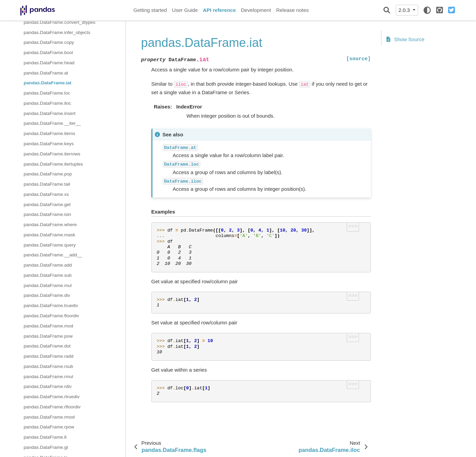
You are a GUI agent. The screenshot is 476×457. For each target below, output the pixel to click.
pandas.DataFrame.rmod (49, 417)
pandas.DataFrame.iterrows (52, 154)
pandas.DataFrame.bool (48, 53)
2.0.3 (405, 10)
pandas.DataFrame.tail (47, 184)
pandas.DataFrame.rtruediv (52, 397)
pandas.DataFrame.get (47, 205)
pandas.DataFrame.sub (48, 275)
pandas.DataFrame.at (46, 73)
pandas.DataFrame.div (47, 295)
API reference (219, 10)
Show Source (406, 39)
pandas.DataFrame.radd (49, 356)
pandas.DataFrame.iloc (48, 103)
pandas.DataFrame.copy (49, 42)
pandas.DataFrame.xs (46, 194)
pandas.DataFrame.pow (48, 336)
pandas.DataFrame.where (50, 225)
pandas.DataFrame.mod (49, 326)
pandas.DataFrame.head (49, 63)
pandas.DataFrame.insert (50, 113)
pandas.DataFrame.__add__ (53, 255)
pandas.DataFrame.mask (50, 235)
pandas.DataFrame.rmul (49, 377)
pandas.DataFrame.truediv (51, 306)
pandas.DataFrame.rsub (49, 366)
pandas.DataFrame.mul (48, 285)
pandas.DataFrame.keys (49, 144)
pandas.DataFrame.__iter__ (52, 123)
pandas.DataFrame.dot (47, 346)
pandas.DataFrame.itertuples (53, 164)
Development (256, 10)
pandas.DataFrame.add (48, 265)
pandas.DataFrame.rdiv (48, 386)
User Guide (185, 10)
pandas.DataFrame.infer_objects (57, 32)
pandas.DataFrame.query (50, 245)
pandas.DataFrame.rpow (49, 427)
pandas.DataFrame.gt (46, 447)
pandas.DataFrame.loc (47, 93)
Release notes (292, 10)
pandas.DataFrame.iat (48, 83)
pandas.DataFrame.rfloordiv (52, 407)
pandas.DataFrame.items (50, 133)
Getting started (150, 10)
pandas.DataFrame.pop (48, 174)
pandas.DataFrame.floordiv (52, 316)
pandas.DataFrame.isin (48, 214)
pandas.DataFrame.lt (45, 437)
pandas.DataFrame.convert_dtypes (60, 22)
